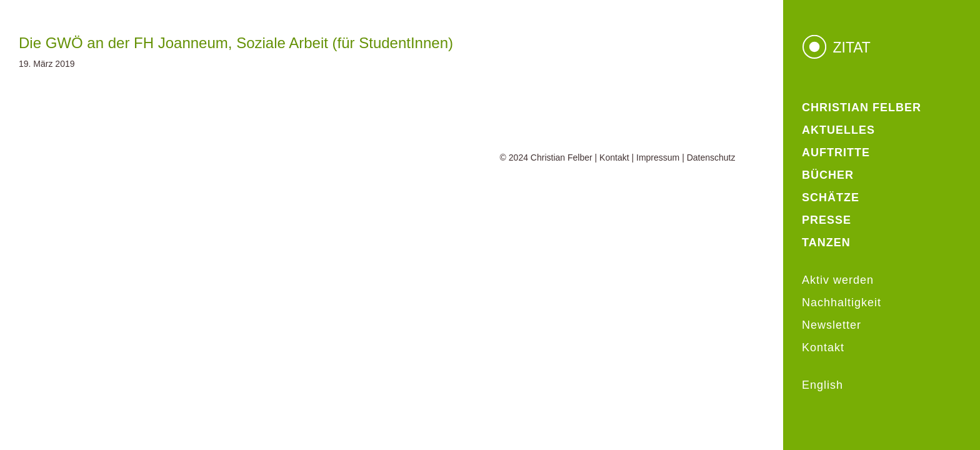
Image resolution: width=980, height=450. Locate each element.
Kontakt (614, 157)
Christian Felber (562, 157)
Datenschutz (711, 157)
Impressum (658, 157)
